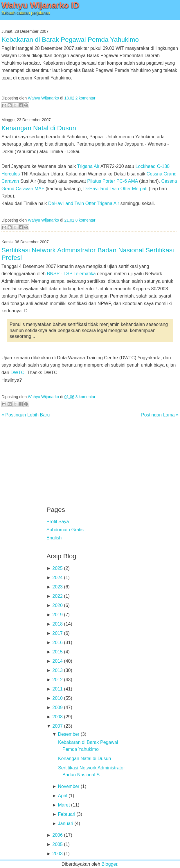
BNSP (53, 274)
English (54, 538)
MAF (39, 189)
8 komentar (85, 220)
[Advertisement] (90, 458)
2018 (57, 624)
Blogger (109, 864)
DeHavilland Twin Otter (107, 189)
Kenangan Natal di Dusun (39, 128)
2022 (57, 596)
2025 (57, 568)
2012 (57, 680)
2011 (57, 689)
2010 (57, 698)
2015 (57, 652)
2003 (57, 854)
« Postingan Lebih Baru (26, 415)
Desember (69, 734)
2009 (57, 707)
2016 (57, 643)
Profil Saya (58, 522)
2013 (57, 670)
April (62, 796)
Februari (66, 814)
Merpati (140, 189)
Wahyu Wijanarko (43, 98)
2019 (57, 615)
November (69, 786)
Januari (65, 823)
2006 (57, 835)
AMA (133, 181)
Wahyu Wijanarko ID (40, 5)
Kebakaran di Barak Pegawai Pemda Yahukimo (70, 40)
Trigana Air (88, 166)
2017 (57, 633)
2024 (57, 578)
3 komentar (85, 397)
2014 (57, 661)
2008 (57, 717)
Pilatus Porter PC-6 (107, 181)
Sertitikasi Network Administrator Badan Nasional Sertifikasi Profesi (88, 254)
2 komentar (85, 98)
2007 (57, 726)
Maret (64, 805)
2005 (57, 844)
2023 (57, 587)
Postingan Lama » (160, 415)
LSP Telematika (80, 274)
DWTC (17, 373)
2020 (57, 605)
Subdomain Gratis (65, 530)
